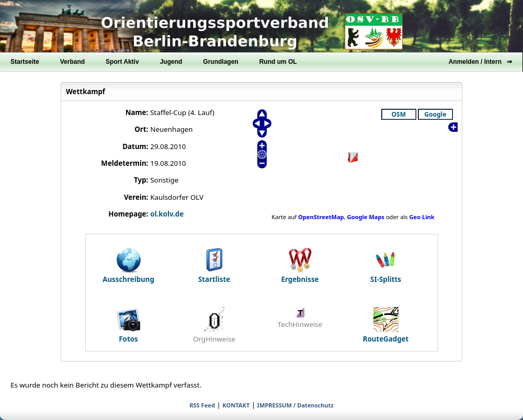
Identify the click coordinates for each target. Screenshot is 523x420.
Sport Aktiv (122, 62)
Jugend (171, 62)
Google (435, 114)
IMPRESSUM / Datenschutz (295, 405)
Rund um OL (278, 62)
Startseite (25, 62)
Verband (72, 62)
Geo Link (422, 217)
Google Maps (366, 217)
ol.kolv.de (167, 214)
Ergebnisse (300, 266)
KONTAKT (236, 405)
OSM (399, 114)
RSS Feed (202, 405)
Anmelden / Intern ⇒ (480, 62)
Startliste (214, 266)
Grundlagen (220, 62)
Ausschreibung (128, 266)
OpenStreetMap (321, 217)
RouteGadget (386, 325)
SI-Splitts (386, 266)
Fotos (129, 325)
